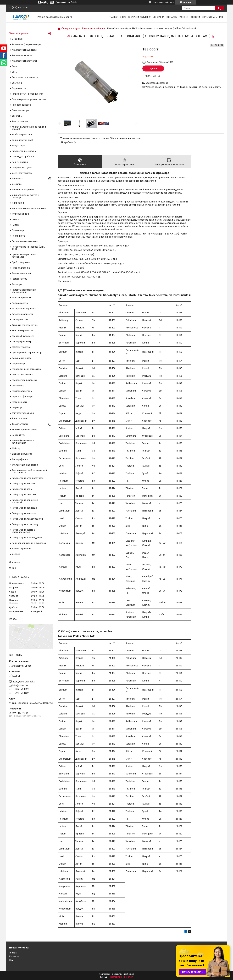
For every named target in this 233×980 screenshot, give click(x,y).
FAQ (221, 17)
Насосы (16, 219)
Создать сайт (61, 2)
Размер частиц (19, 279)
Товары (13, 953)
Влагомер (17, 83)
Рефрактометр (20, 303)
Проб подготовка (21, 268)
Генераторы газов (21, 105)
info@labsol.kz (20, 685)
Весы (14, 72)
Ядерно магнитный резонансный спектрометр (29, 471)
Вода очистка (19, 88)
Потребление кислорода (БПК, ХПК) (28, 248)
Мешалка (17, 184)
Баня (14, 66)
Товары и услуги (138, 17)
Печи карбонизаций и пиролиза (29, 543)
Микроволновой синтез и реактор (25, 196)
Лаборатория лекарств (24, 513)
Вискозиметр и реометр (25, 77)
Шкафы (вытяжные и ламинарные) (23, 442)
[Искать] (219, 8)
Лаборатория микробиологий (28, 519)
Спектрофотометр (22, 342)
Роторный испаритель (24, 309)
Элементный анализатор (25, 465)
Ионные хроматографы (24, 430)
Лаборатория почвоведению (27, 538)
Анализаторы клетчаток (25, 61)
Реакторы (17, 284)
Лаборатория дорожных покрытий (25, 501)
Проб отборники (21, 262)
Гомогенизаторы (20, 110)
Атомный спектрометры (25, 325)
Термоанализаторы (22, 391)
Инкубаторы (18, 146)
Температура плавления (25, 380)
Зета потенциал (20, 121)
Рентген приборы (21, 298)
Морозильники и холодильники (29, 208)
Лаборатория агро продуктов (28, 478)
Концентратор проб (22, 140)
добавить (169, 2)
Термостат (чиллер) (22, 397)
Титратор (17, 408)
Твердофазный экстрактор (26, 369)
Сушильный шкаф (21, 358)
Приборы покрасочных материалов (24, 256)
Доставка (159, 17)
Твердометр (18, 364)
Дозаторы (17, 116)
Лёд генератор (20, 162)
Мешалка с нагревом (23, 190)
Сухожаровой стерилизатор (27, 353)
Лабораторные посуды (24, 151)
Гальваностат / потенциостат (27, 94)
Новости (195, 17)
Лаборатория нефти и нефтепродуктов (23, 531)
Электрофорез (20, 459)
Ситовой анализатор (23, 314)
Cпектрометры (20, 320)
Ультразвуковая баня (23, 413)
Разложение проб (21, 273)
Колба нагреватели (22, 135)
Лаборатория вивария (24, 484)
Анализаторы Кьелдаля (24, 50)
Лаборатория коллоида (24, 508)
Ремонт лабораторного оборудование (24, 291)
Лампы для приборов (93, 28)
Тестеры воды (19, 402)
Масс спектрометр (22, 173)
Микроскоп (18, 203)
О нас (123, 17)
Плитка (16, 225)
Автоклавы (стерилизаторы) (27, 44)
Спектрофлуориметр (23, 336)
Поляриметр (18, 236)
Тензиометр (18, 386)
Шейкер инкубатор (22, 454)
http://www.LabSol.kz (24, 682)
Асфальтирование (21, 549)
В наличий (17, 39)
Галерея (183, 17)
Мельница (17, 179)
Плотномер (18, 230)
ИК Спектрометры (22, 347)
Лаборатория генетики (24, 495)
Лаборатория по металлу (25, 524)
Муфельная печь (21, 214)
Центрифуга (18, 435)
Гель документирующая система (29, 99)
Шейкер (16, 448)
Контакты (172, 17)
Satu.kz (131, 974)
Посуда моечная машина (25, 241)
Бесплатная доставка (157, 83)
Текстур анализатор (22, 375)
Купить (153, 68)
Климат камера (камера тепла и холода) (29, 128)
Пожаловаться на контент (121, 977)
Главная (114, 17)
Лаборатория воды (22, 489)
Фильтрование (20, 419)
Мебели (16, 554)
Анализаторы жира (22, 55)
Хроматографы (20, 424)
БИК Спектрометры (22, 331)
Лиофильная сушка (22, 168)
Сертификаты (210, 17)
